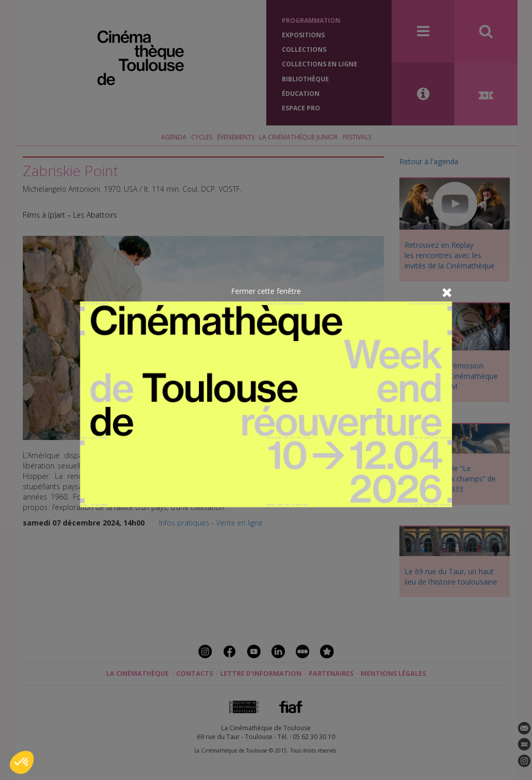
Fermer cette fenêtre (266, 290)
